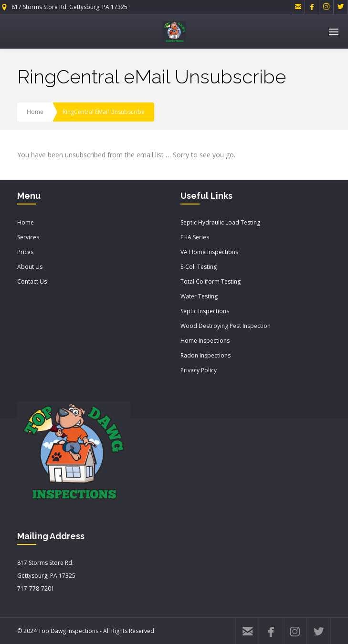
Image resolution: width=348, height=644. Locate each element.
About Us (30, 267)
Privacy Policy (199, 370)
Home (35, 112)
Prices (25, 252)
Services (28, 237)
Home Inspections (205, 341)
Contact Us (32, 281)
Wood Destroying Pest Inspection (226, 326)
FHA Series (195, 237)
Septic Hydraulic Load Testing (220, 222)
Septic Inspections (205, 311)
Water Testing (199, 296)
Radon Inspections (206, 355)
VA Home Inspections (209, 252)
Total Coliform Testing (211, 281)
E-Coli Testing (199, 267)
